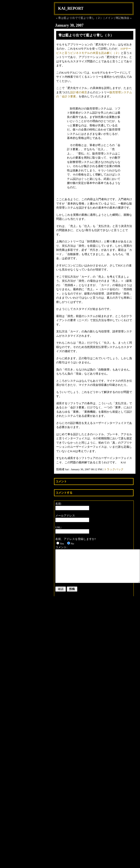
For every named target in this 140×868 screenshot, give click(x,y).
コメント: (61, 547)
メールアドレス (65, 516)
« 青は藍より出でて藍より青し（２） (80, 18)
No (72, 544)
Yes (62, 544)
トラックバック (114, 469)
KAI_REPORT (71, 8)
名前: (59, 504)
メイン (109, 18)
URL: (59, 527)
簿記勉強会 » (123, 18)
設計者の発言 (79, 92)
